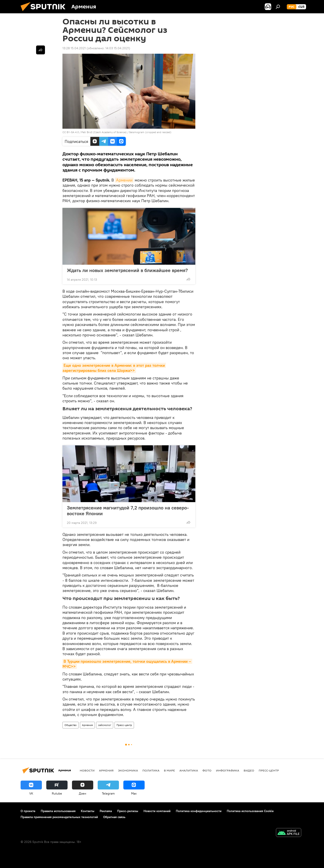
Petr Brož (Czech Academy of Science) (104, 132)
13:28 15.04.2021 (74, 48)
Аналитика (189, 770)
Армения (87, 725)
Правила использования (58, 811)
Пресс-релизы (128, 811)
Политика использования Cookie (250, 811)
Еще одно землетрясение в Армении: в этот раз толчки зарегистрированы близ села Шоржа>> (114, 368)
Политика (151, 770)
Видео (249, 770)
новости (87, 770)
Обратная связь (114, 817)
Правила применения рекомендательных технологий (59, 817)
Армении (124, 180)
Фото (207, 770)
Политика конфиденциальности (199, 811)
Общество (71, 725)
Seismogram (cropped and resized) (150, 132)
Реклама (106, 811)
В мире (169, 770)
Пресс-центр (124, 725)
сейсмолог (105, 725)
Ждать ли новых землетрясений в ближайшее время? (127, 270)
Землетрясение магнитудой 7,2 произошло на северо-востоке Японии (128, 511)
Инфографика (228, 770)
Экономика (128, 770)
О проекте (28, 811)
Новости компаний (157, 811)
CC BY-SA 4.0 (71, 132)
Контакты (88, 811)
